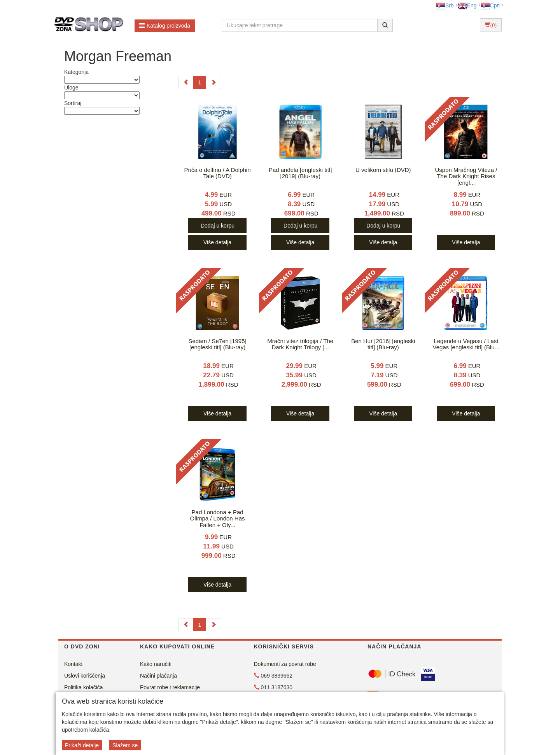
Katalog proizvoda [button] (165, 26)
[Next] (213, 82)
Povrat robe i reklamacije (170, 687)
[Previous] (186, 82)
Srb (445, 5)
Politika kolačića (84, 687)
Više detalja (217, 242)
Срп (490, 5)
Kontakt (73, 664)
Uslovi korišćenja (85, 676)
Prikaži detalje (82, 745)
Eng (467, 5)
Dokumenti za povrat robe (285, 664)
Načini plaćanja (158, 676)
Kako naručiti (156, 664)
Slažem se (125, 745)
